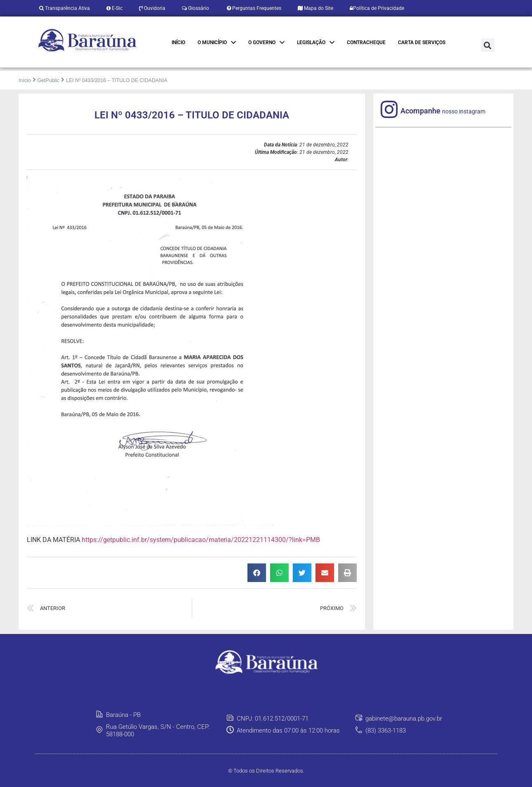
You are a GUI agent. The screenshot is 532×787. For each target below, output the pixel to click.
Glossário (195, 8)
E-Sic (114, 8)
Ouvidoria (152, 8)
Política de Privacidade (377, 8)
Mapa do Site (315, 8)
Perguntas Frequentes (253, 8)
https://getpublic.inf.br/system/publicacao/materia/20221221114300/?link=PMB (201, 540)
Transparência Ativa (65, 8)
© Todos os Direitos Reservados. (266, 771)
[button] (488, 45)
